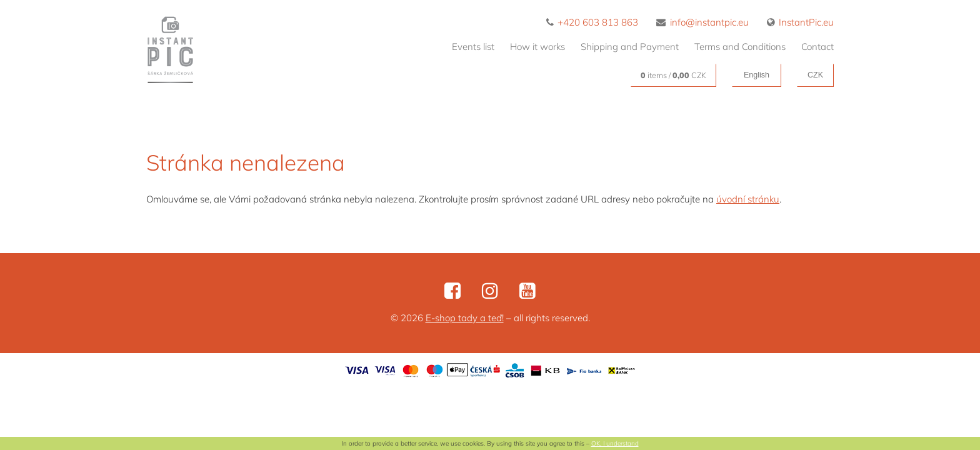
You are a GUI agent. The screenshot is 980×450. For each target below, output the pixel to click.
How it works (537, 47)
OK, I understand (615, 443)
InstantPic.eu (801, 22)
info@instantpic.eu (702, 22)
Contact (817, 47)
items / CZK (673, 75)
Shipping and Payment (630, 47)
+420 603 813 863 (592, 22)
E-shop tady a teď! (465, 318)
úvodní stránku (748, 199)
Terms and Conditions (740, 47)
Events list (473, 47)
